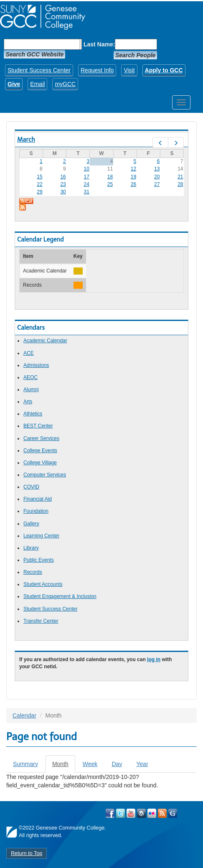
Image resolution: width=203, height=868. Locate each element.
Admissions (36, 365)
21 (180, 177)
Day (117, 764)
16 (63, 177)
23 (63, 184)
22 (39, 184)
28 (180, 184)
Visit (129, 70)
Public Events (39, 560)
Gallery (31, 524)
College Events (40, 451)
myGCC (65, 84)
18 (110, 177)
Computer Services (45, 475)
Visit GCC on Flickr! (152, 813)
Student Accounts (43, 584)
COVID (31, 487)
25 (110, 184)
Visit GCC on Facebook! (110, 813)
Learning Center (41, 536)
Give (14, 84)
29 (39, 192)
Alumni (31, 389)
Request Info (97, 70)
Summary (25, 764)
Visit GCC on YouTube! (131, 813)
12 (133, 169)
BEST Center (38, 426)
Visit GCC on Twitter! (121, 813)
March (26, 140)
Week (90, 764)
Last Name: (99, 44)
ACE (29, 353)
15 (39, 177)
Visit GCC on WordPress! (141, 813)
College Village (40, 463)
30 (63, 192)
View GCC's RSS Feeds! (162, 813)
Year (142, 764)
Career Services (41, 438)
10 (87, 169)
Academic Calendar (45, 341)
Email (37, 84)
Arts (28, 402)
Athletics (33, 414)
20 (157, 177)
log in (154, 659)
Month (64, 766)
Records (33, 572)
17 (87, 177)
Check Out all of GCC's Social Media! (173, 813)
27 (157, 184)
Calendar (24, 715)
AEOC (30, 377)
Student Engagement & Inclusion (60, 596)
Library (31, 548)
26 (133, 184)
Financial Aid (38, 499)
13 (157, 169)
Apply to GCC (164, 70)
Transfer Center (41, 621)
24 (87, 184)
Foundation (36, 511)
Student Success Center (39, 70)
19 (133, 177)
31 (87, 192)
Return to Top (27, 853)
